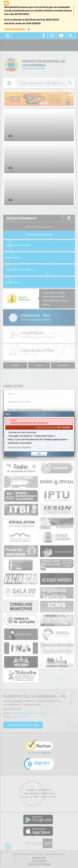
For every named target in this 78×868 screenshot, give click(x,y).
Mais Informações (15, 29)
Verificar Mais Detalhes (19, 448)
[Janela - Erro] (39, 434)
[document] (39, 434)
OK (39, 454)
